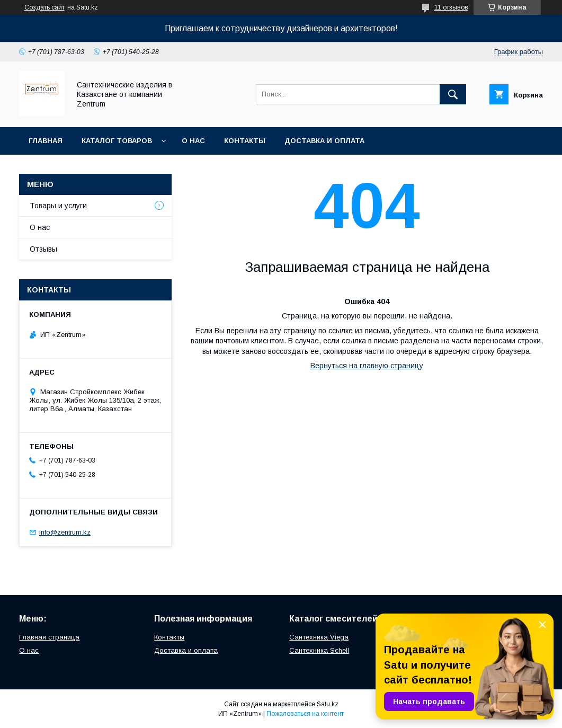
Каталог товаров (117, 141)
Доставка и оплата (324, 141)
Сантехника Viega (319, 637)
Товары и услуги (58, 206)
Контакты (245, 141)
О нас (193, 141)
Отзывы (43, 249)
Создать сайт (44, 7)
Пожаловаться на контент (305, 714)
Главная (46, 141)
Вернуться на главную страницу (367, 366)
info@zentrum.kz (65, 532)
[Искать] (453, 94)
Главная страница (49, 637)
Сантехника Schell (319, 650)
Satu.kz (328, 704)
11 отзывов (451, 7)
